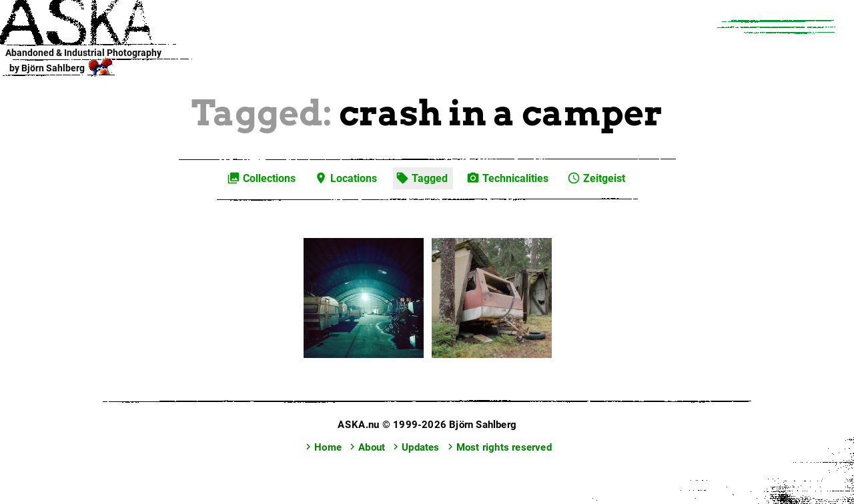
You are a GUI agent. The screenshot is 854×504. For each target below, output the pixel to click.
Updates (414, 447)
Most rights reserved (498, 447)
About (366, 447)
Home (322, 447)
